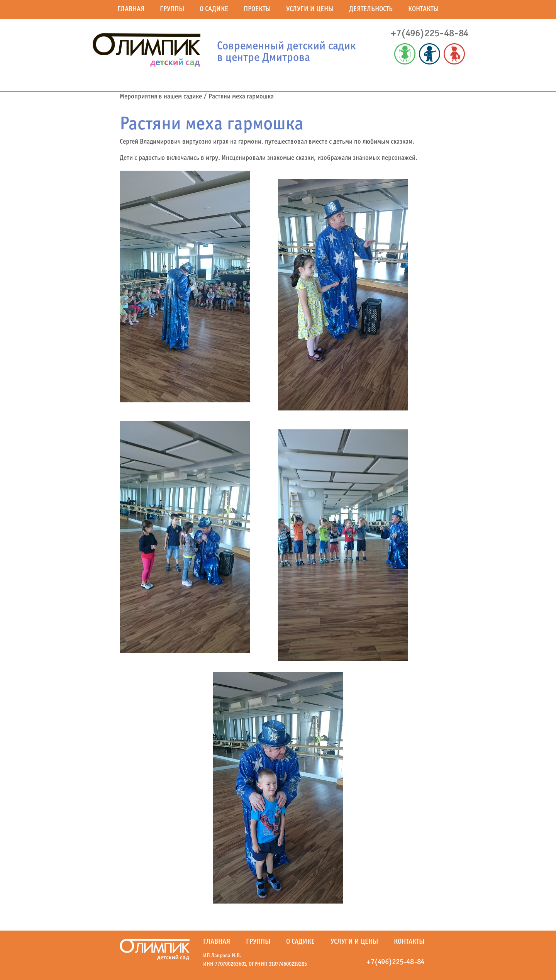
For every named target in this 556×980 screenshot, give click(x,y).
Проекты (257, 9)
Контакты (423, 9)
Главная (131, 9)
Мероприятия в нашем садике (161, 97)
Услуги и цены (310, 9)
